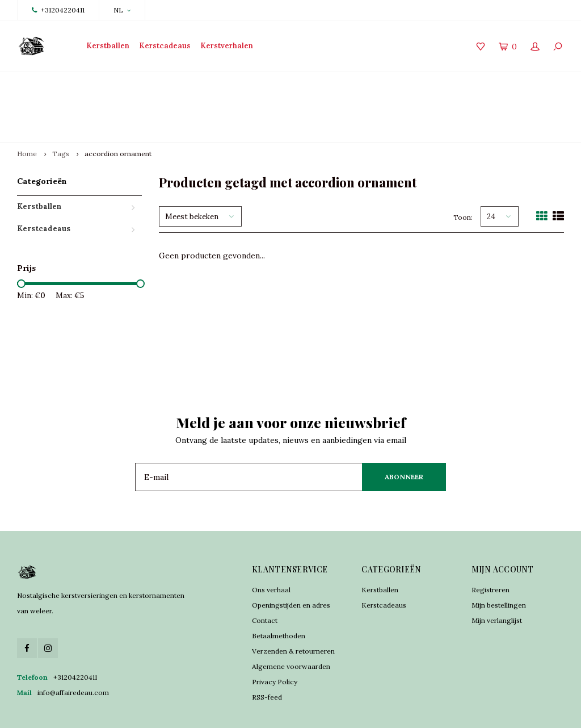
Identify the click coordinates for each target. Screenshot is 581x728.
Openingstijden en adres (291, 564)
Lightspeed (228, 711)
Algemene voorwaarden (291, 626)
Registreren (491, 549)
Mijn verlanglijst (497, 580)
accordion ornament (118, 113)
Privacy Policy (275, 641)
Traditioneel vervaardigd (198, 87)
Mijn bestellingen (499, 564)
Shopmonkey (299, 711)
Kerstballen (108, 46)
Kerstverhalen (227, 46)
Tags (61, 113)
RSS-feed (267, 656)
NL (122, 10)
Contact (265, 580)
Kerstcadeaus (165, 46)
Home (27, 113)
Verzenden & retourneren (293, 610)
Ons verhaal (271, 549)
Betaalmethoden (279, 595)
